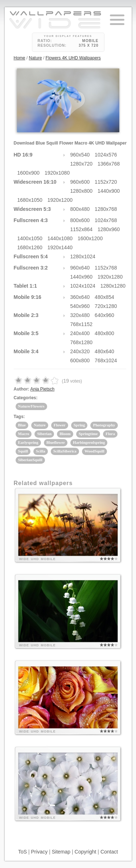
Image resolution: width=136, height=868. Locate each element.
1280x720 (82, 164)
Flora (110, 434)
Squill (23, 451)
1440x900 (109, 191)
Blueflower (56, 442)
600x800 (80, 360)
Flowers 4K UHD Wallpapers (73, 58)
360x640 (80, 297)
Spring (79, 425)
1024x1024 (83, 286)
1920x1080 (57, 173)
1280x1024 (83, 256)
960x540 (80, 155)
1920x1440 (60, 247)
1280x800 (82, 191)
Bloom (65, 434)
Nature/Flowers (31, 406)
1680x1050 (30, 200)
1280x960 (109, 229)
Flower (60, 425)
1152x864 (82, 229)
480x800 (104, 333)
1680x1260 (30, 247)
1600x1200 (90, 238)
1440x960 (82, 277)
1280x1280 (113, 286)
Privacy (39, 852)
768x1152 (82, 324)
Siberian (44, 434)
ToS (22, 852)
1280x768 (106, 209)
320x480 (80, 315)
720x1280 (106, 306)
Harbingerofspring (89, 442)
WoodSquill (94, 451)
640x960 (104, 315)
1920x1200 (60, 200)
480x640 (104, 351)
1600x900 (29, 173)
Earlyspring (28, 442)
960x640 (80, 268)
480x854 (104, 297)
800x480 (80, 209)
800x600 (80, 220)
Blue (22, 425)
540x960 (80, 306)
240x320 (80, 351)
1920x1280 (110, 277)
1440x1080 (60, 238)
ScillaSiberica (65, 451)
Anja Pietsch (43, 389)
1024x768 (106, 220)
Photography (104, 425)
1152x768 (106, 268)
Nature (36, 58)
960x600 (80, 182)
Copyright (86, 852)
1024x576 (106, 155)
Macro (24, 434)
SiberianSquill (30, 460)
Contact (109, 852)
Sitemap (61, 852)
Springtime (88, 434)
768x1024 (106, 360)
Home (20, 58)
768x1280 (82, 342)
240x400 (80, 333)
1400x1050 (30, 238)
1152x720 (106, 182)
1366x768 (109, 164)
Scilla (41, 451)
